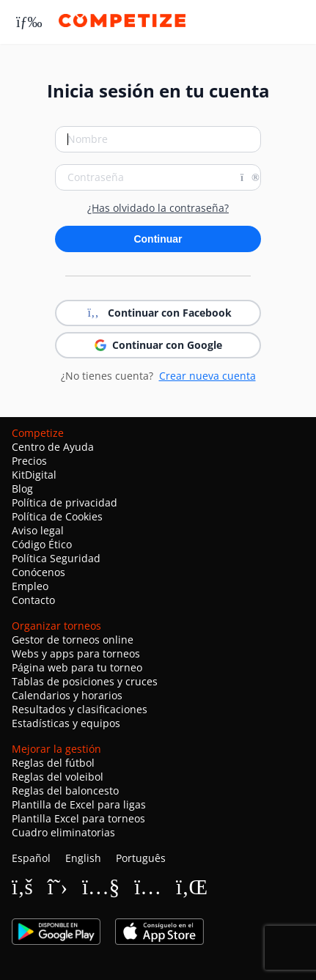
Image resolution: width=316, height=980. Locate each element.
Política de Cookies (57, 516)
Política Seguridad (56, 558)
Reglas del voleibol (58, 777)
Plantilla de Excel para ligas (79, 804)
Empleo (30, 586)
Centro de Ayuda (53, 447)
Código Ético (42, 544)
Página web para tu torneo (77, 667)
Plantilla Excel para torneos (78, 818)
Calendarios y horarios (67, 695)
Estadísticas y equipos (66, 723)
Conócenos (38, 572)
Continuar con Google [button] (158, 345)
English (83, 858)
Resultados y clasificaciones (80, 709)
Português (141, 858)
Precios (29, 461)
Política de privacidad (65, 502)
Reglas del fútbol (53, 763)
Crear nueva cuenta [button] (207, 376)
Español (31, 858)
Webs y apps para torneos (76, 653)
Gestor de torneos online (73, 640)
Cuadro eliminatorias (63, 832)
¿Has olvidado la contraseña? (158, 208)
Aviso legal (38, 530)
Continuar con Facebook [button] (158, 313)
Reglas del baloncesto (65, 791)
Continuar (158, 239)
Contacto (33, 600)
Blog (22, 489)
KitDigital (34, 475)
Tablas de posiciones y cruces (85, 681)
